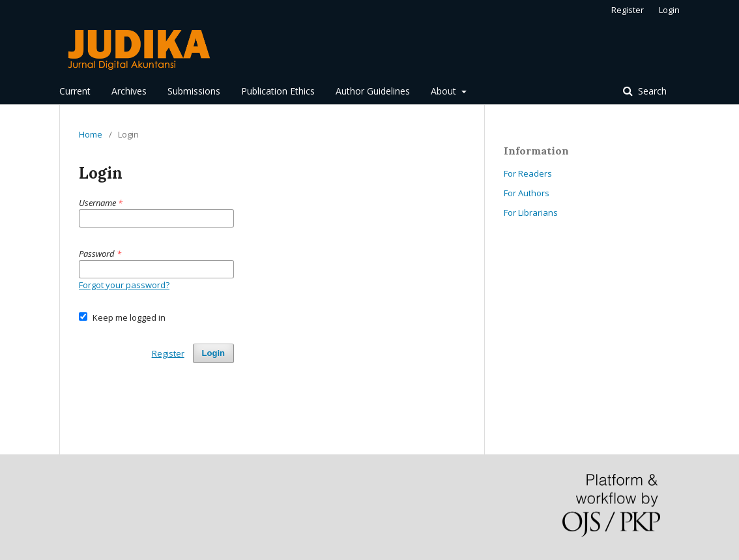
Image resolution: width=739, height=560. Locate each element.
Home (91, 134)
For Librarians (531, 213)
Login (669, 10)
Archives (129, 91)
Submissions (194, 91)
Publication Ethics (278, 91)
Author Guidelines (373, 91)
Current (75, 91)
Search (651, 91)
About (445, 91)
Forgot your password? (124, 285)
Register (628, 10)
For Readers (528, 173)
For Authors (527, 193)
